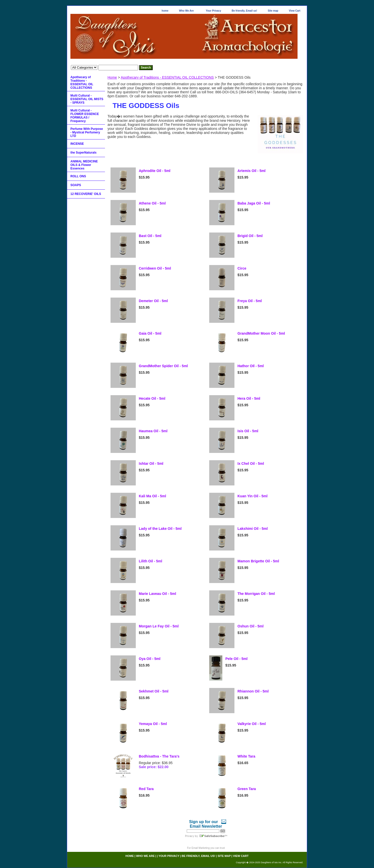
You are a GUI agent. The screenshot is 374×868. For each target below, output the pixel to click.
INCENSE (77, 144)
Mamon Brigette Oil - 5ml (258, 561)
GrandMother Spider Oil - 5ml (163, 366)
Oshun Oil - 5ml (250, 626)
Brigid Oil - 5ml (250, 236)
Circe (242, 268)
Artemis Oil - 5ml (251, 171)
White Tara (246, 756)
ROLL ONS (78, 176)
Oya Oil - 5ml (150, 659)
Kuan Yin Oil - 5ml (252, 496)
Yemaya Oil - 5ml (153, 724)
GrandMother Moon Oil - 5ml (261, 333)
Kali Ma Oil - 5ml (152, 496)
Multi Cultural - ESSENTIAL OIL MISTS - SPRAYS (87, 99)
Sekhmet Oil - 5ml (154, 691)
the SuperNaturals (83, 153)
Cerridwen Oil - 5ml (155, 268)
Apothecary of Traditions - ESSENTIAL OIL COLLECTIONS (167, 77)
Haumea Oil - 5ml (153, 431)
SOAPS (76, 185)
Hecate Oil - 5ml (152, 398)
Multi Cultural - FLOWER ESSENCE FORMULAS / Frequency (85, 116)
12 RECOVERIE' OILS (86, 194)
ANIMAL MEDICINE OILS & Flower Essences (84, 165)
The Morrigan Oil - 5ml (256, 594)
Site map (273, 11)
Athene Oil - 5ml (152, 203)
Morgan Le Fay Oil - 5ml (159, 626)
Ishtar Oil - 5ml (151, 464)
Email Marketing (201, 848)
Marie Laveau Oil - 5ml (157, 594)
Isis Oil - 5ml (248, 431)
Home (112, 77)
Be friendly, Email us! (244, 11)
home (165, 11)
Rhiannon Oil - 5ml (253, 691)
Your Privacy (213, 11)
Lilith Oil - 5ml (151, 561)
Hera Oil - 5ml (249, 398)
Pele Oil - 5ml (236, 659)
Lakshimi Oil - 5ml (253, 529)
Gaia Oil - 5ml (150, 333)
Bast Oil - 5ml (150, 236)
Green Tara (247, 789)
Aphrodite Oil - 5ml (155, 171)
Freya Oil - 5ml (250, 301)
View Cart (295, 11)
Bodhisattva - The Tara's (159, 756)
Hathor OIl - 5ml (251, 366)
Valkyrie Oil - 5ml (252, 724)
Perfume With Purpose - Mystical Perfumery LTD (87, 132)
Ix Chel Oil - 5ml (251, 464)
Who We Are (186, 11)
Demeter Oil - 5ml (153, 301)
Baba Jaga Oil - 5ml (254, 203)
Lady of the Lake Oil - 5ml (160, 529)
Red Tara (146, 789)
